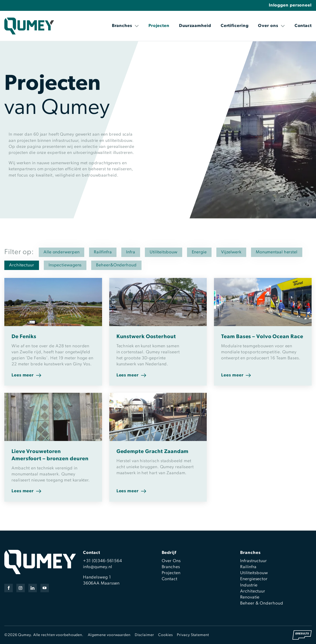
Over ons (271, 26)
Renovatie (250, 597)
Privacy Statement (193, 635)
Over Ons (171, 561)
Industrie (249, 585)
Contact (303, 26)
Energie (199, 252)
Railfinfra (103, 252)
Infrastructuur (254, 561)
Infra (131, 252)
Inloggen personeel (290, 5)
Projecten (159, 26)
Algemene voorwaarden (109, 635)
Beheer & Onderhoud (262, 603)
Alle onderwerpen (61, 252)
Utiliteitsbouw (164, 252)
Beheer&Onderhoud (116, 265)
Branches (125, 26)
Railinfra (248, 567)
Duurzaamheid (195, 26)
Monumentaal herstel (277, 252)
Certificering (235, 26)
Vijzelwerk (231, 252)
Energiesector (254, 579)
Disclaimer (144, 635)
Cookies (165, 635)
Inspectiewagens (65, 265)
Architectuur (22, 265)
